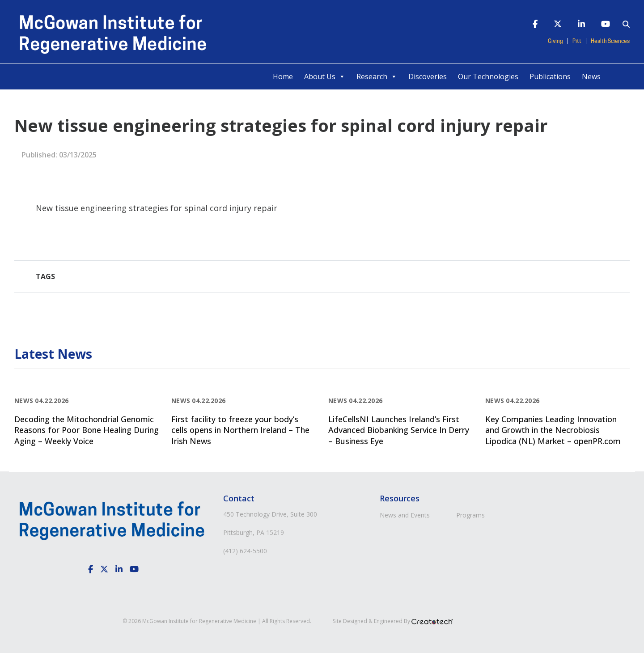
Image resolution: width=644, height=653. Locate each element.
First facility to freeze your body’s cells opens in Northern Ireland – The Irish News (240, 430)
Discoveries (428, 76)
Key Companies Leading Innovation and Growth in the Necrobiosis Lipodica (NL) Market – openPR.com (553, 430)
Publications (550, 76)
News (591, 76)
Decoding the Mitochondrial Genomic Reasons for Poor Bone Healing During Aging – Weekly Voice (87, 430)
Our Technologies (488, 76)
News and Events (405, 515)
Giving (555, 41)
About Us (325, 76)
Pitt (577, 41)
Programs (470, 515)
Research (377, 76)
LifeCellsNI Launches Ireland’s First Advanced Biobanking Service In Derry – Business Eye (399, 430)
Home (283, 76)
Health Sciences (610, 41)
